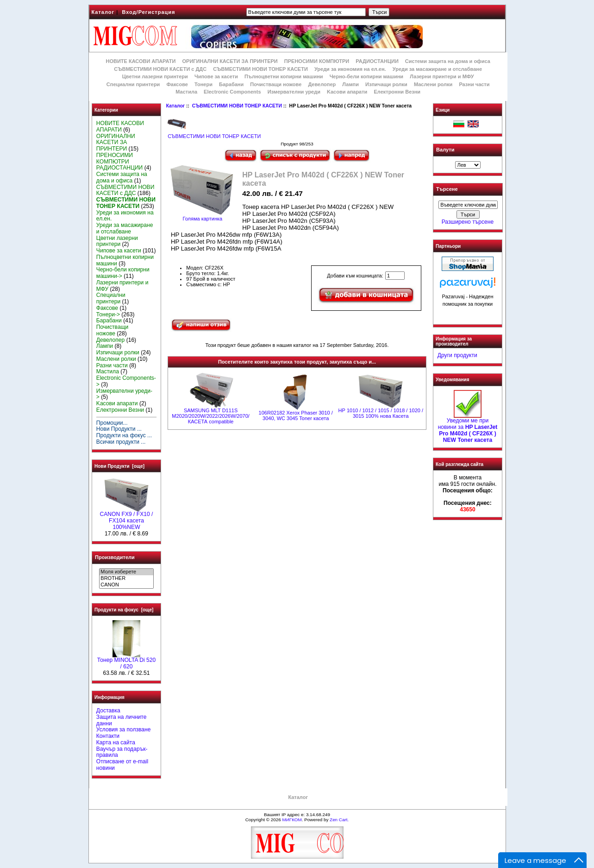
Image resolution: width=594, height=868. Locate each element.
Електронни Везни (397, 92)
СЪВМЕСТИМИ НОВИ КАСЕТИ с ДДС (160, 69)
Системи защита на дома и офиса (448, 61)
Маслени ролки (433, 84)
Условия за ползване (124, 730)
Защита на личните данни (122, 720)
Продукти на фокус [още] (124, 610)
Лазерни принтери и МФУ (442, 76)
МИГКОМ (292, 820)
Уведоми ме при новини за (468, 428)
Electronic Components (232, 92)
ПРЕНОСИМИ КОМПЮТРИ (317, 61)
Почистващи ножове (276, 84)
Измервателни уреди (294, 92)
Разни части (474, 84)
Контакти (108, 736)
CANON (126, 585)
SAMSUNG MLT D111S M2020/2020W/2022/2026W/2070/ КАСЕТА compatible (211, 416)
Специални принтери (133, 84)
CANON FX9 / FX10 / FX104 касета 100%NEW (127, 518)
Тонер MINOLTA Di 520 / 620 (126, 661)
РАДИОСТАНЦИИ (377, 61)
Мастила (186, 92)
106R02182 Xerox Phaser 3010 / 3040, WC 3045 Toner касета (296, 415)
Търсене (447, 189)
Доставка (108, 711)
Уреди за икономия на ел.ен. (350, 69)
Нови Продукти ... (119, 429)
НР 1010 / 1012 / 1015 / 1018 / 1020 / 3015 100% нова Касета (381, 413)
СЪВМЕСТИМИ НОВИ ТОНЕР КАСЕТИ (237, 106)
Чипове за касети (216, 76)
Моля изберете (126, 572)
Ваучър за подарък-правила (122, 752)
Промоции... (112, 423)
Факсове (177, 84)
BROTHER (126, 579)
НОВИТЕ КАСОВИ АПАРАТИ (141, 61)
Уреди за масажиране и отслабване (437, 69)
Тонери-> (108, 314)
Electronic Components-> (126, 381)
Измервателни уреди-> (124, 394)
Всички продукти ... (121, 442)
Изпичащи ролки (386, 84)
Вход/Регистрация (148, 12)
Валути (445, 150)
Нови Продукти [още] (119, 466)
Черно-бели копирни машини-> (123, 273)
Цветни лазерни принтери (155, 76)
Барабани (231, 84)
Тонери (203, 84)
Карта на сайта (116, 742)
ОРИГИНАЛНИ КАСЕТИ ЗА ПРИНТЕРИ (230, 61)
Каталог (103, 12)
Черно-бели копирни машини (366, 76)
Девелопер (322, 84)
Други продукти (457, 355)
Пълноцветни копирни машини (284, 76)
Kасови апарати (347, 92)
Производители (115, 557)
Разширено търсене (468, 222)
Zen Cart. (339, 820)
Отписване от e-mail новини (122, 765)
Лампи (350, 84)
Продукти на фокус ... (124, 435)
